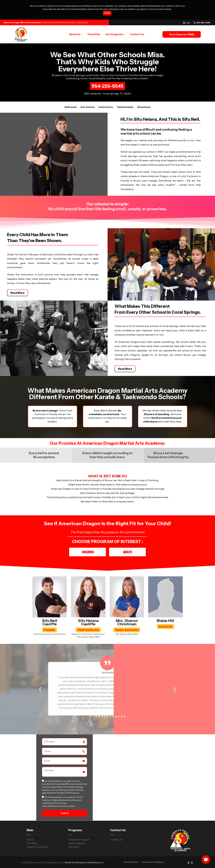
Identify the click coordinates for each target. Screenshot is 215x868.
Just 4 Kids (74, 847)
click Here (99, 9)
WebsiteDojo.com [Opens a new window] (95, 862)
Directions (144, 107)
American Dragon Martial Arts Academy (22, 22)
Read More (18, 293)
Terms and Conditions (152, 862)
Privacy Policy (61, 804)
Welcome (70, 107)
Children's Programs (79, 840)
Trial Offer (94, 34)
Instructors (106, 107)
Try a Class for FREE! (182, 34)
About (30, 840)
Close (107, 13)
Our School (88, 107)
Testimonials (125, 107)
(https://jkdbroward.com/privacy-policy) (59, 807)
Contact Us (137, 34)
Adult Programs (77, 843)
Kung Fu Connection (37, 847)
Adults (127, 552)
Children (88, 552)
